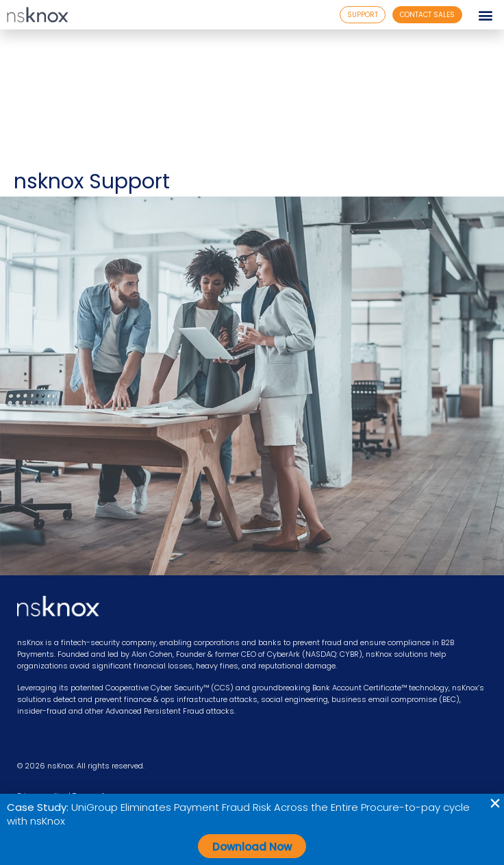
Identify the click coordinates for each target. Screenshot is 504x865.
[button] (486, 15)
